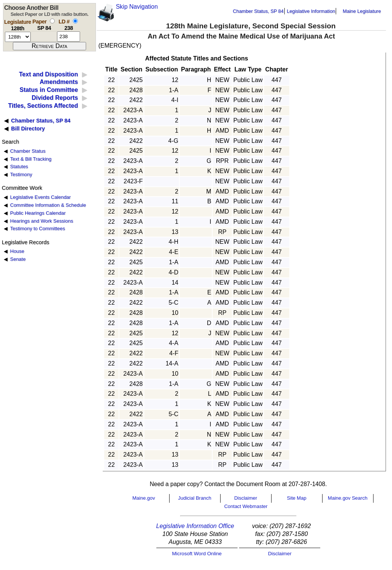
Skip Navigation (137, 7)
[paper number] (44, 36)
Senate (18, 259)
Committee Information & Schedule (48, 205)
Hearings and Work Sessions (42, 221)
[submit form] (49, 46)
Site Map (297, 498)
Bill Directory (28, 129)
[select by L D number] (75, 21)
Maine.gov (144, 498)
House (17, 251)
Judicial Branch (194, 498)
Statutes (19, 167)
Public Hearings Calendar (38, 213)
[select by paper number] (52, 21)
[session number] (18, 37)
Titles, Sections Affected (43, 106)
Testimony (21, 174)
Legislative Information (311, 11)
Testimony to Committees (38, 228)
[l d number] (69, 36)
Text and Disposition (48, 74)
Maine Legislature (362, 11)
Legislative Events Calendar (41, 197)
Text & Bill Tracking (31, 159)
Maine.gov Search (348, 498)
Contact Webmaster (246, 506)
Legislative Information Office (195, 526)
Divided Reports (55, 98)
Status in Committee (49, 90)
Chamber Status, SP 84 (258, 11)
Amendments (59, 82)
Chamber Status (28, 151)
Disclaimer (246, 498)
